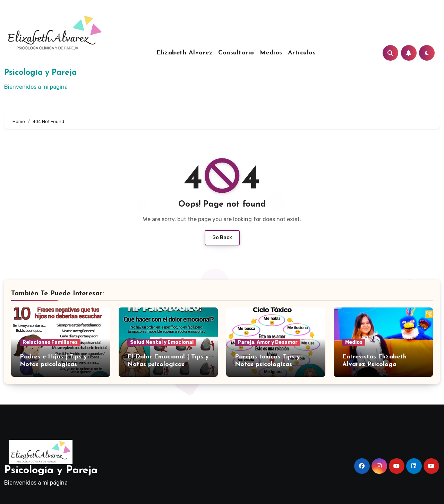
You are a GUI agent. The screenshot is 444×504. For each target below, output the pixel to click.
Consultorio (236, 53)
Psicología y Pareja (40, 73)
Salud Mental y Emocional (162, 342)
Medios (271, 53)
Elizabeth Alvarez (185, 53)
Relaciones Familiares (50, 342)
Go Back (222, 238)
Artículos (302, 53)
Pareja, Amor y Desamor (268, 342)
